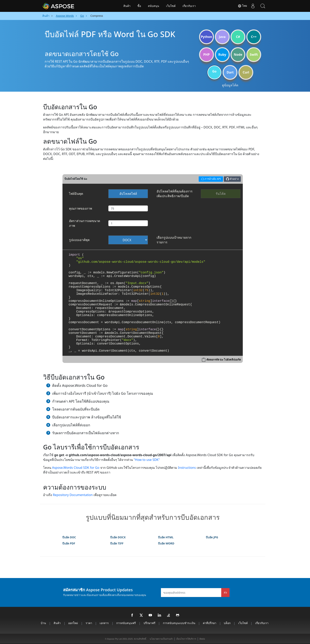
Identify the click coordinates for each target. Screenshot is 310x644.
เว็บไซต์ (171, 6)
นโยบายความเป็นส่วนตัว (161, 639)
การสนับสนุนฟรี (126, 623)
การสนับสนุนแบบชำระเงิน (179, 623)
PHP (206, 55)
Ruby (222, 55)
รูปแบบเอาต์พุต (79, 240)
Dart (230, 72)
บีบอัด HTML (166, 537)
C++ (254, 37)
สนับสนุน (154, 6)
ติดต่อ (202, 639)
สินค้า (127, 6)
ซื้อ (139, 6)
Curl (246, 72)
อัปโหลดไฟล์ (128, 194)
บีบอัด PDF (69, 543)
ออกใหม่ (73, 623)
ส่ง (225, 592)
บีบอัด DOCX (118, 537)
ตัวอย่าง (232, 179)
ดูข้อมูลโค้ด (230, 85)
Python (207, 37)
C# (238, 37)
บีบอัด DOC (69, 537)
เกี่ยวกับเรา (189, 6)
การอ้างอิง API (210, 178)
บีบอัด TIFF (117, 543)
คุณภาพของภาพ (81, 208)
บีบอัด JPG (212, 537)
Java (222, 37)
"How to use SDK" (147, 460)
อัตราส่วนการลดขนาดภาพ (85, 223)
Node (238, 55)
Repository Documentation (73, 495)
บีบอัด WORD (166, 543)
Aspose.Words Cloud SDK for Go (76, 468)
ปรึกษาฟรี (149, 623)
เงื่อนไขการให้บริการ (186, 639)
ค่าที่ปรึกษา (210, 623)
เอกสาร (104, 623)
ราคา (89, 623)
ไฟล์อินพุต (76, 194)
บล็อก (227, 623)
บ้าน (43, 623)
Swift (254, 55)
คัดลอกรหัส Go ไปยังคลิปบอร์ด (224, 360)
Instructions (187, 468)
